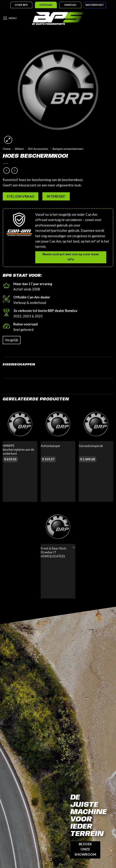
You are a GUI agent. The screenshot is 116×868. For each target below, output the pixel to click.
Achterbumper (51, 446)
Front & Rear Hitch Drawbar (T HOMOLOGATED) (53, 553)
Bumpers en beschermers (68, 149)
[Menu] (10, 19)
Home (7, 149)
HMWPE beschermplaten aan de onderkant (18, 450)
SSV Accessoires (38, 149)
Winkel (19, 149)
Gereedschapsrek (91, 446)
